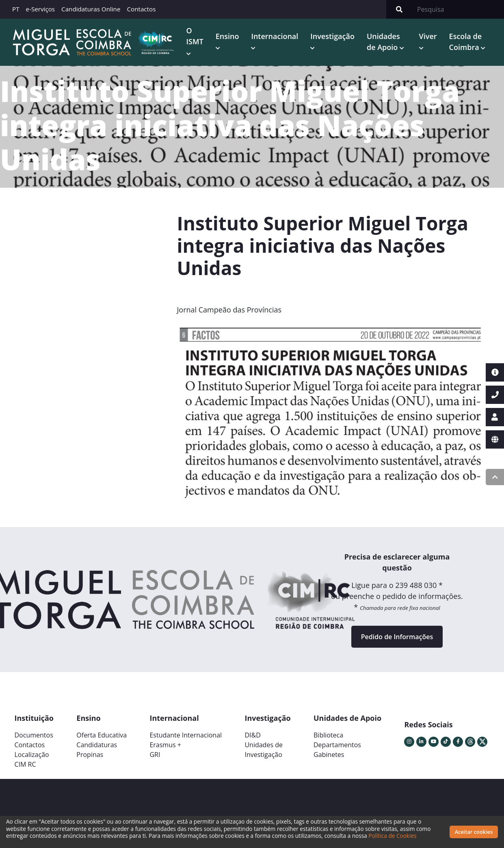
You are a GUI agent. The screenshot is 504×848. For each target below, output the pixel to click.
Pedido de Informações (397, 637)
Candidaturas (97, 745)
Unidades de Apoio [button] (383, 42)
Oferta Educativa (102, 735)
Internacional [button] (275, 36)
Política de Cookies (392, 836)
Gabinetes (329, 755)
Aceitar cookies (474, 832)
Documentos (34, 735)
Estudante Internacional (186, 735)
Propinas (90, 755)
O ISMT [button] (195, 36)
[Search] (458, 9)
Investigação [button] (332, 36)
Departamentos (337, 745)
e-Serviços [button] (41, 9)
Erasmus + (165, 745)
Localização (32, 755)
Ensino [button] (227, 36)
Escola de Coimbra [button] (465, 42)
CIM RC (25, 764)
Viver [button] (428, 36)
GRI (155, 755)
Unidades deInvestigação (264, 750)
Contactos (141, 9)
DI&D (252, 735)
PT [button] (16, 9)
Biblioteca (328, 735)
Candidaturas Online (91, 9)
